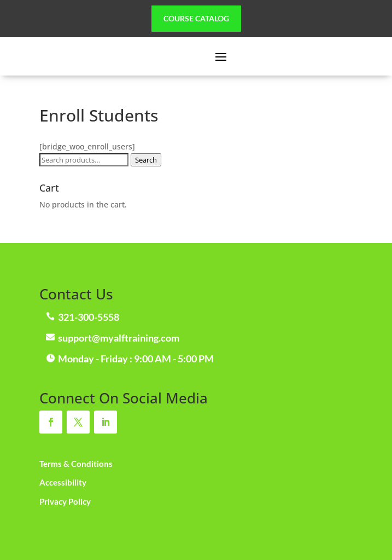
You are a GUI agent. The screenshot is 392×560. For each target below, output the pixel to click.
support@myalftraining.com (119, 338)
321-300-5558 (89, 317)
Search (146, 160)
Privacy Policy (65, 501)
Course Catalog (196, 18)
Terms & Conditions (76, 464)
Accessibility (63, 482)
